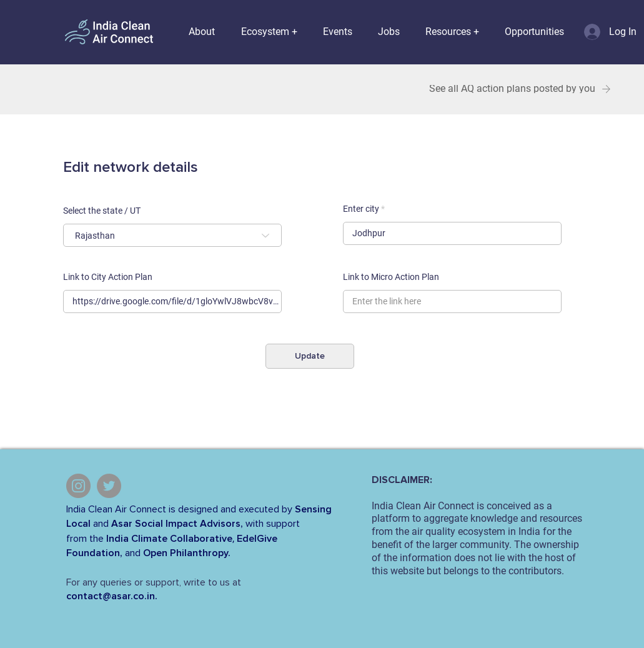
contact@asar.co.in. (112, 596)
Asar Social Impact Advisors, (177, 524)
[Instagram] (78, 486)
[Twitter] (109, 486)
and (101, 524)
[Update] (310, 356)
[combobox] (172, 235)
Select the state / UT (102, 211)
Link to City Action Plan (108, 277)
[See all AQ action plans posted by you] (520, 89)
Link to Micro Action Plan (391, 277)
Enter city (361, 209)
